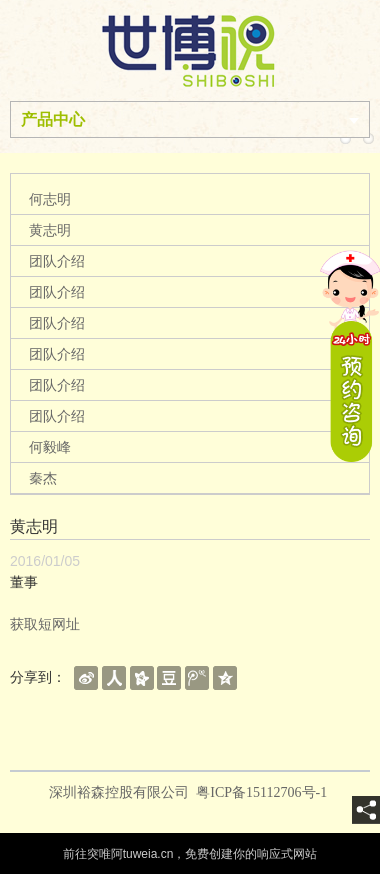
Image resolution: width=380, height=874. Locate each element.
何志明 (50, 199)
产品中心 (53, 119)
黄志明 (50, 230)
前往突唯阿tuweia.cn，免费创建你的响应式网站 (190, 854)
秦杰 (43, 478)
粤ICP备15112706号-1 (263, 792)
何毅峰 (50, 447)
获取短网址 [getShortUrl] (45, 624)
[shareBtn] (86, 677)
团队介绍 (57, 261)
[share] (366, 810)
